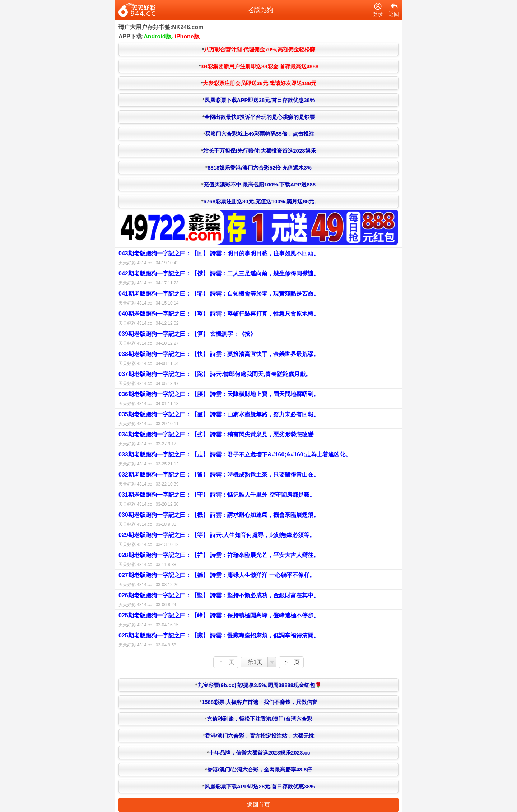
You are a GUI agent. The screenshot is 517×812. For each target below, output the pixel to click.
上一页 (226, 662)
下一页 (291, 662)
